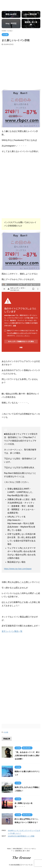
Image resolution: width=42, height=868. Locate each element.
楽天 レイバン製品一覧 (12, 631)
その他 (6, 732)
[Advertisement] (21, 67)
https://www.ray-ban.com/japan (18, 569)
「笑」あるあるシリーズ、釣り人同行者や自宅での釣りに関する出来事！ (27, 756)
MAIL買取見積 (17, 849)
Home (9, 849)
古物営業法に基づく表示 (22, 851)
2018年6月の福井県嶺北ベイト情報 (21, 836)
